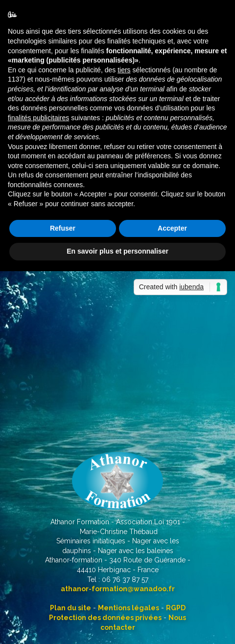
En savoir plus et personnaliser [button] (117, 251)
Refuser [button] (63, 228)
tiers (124, 70)
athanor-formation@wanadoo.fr (118, 589)
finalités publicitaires (38, 118)
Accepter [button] (172, 228)
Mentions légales (129, 608)
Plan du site (70, 608)
